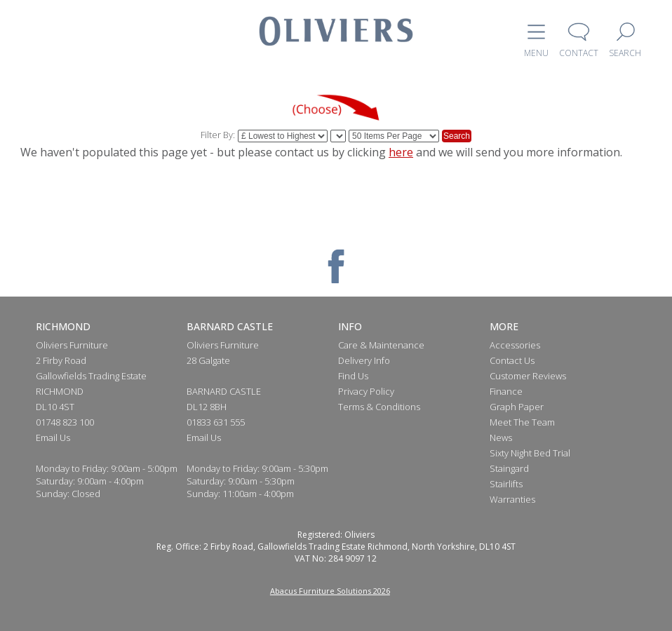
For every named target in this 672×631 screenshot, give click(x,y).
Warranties (512, 499)
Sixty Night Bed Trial (530, 453)
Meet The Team (522, 422)
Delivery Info (364, 360)
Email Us (53, 437)
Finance (506, 391)
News (501, 437)
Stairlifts (506, 484)
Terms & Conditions (379, 407)
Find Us (353, 376)
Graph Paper (517, 407)
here (401, 152)
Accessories (515, 345)
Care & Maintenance (381, 345)
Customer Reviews (528, 376)
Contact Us (512, 360)
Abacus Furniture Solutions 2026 (330, 591)
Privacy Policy (366, 391)
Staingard (509, 468)
